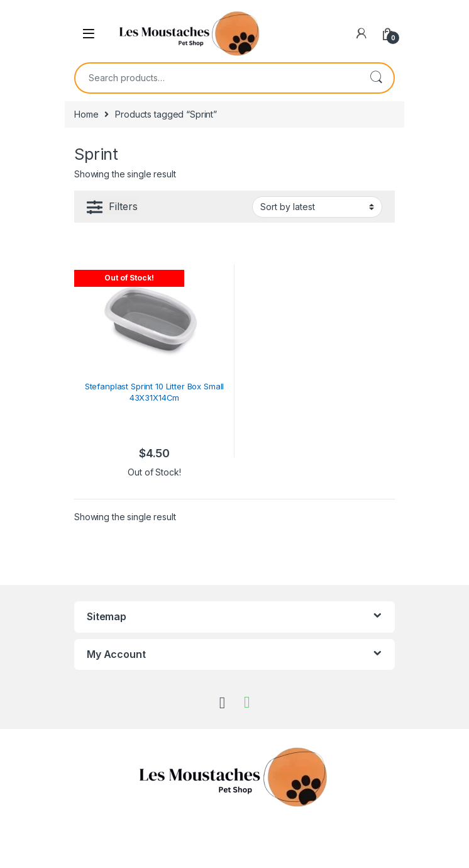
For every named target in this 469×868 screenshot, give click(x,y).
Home (86, 114)
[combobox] (217, 78)
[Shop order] (317, 207)
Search (376, 78)
